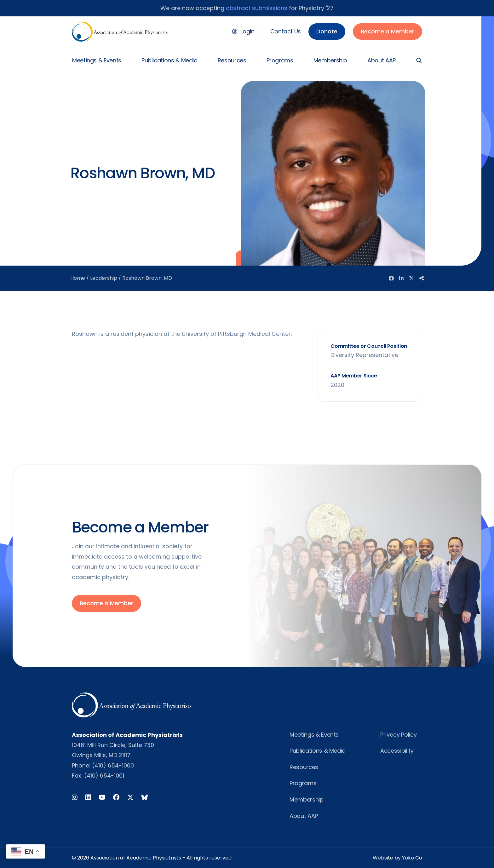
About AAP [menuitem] (382, 60)
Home (78, 278)
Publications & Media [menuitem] (169, 60)
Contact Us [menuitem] (286, 31)
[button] (419, 60)
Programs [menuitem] (280, 60)
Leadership (104, 278)
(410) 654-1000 (113, 765)
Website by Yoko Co (397, 858)
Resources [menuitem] (232, 60)
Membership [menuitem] (330, 60)
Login (247, 31)
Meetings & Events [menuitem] (97, 60)
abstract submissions (257, 8)
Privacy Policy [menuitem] (398, 735)
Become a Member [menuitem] (388, 31)
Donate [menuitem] (327, 31)
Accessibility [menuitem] (397, 751)
